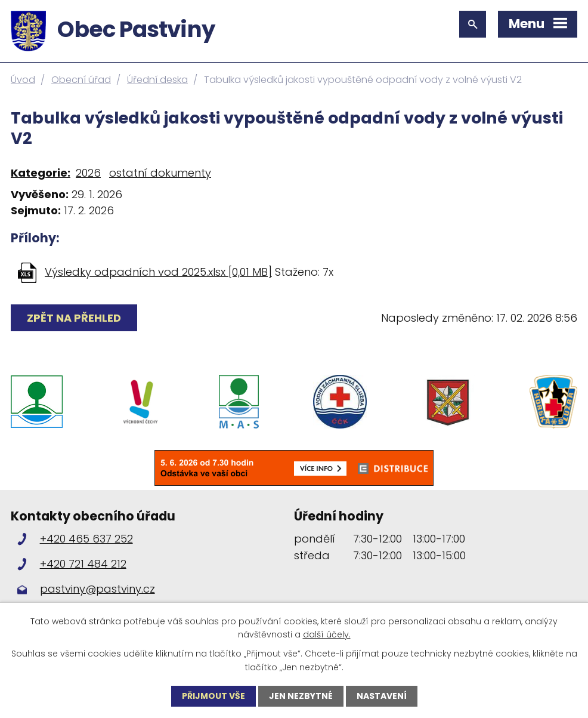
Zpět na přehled (74, 318)
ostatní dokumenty (160, 173)
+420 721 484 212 (83, 564)
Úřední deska (157, 80)
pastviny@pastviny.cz (98, 589)
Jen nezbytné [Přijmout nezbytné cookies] (301, 696)
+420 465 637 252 (86, 539)
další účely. (327, 634)
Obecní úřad (81, 80)
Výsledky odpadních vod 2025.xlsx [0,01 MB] (158, 272)
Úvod (23, 80)
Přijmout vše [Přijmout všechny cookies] (213, 696)
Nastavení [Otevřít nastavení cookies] (382, 696)
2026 (88, 173)
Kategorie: (41, 173)
